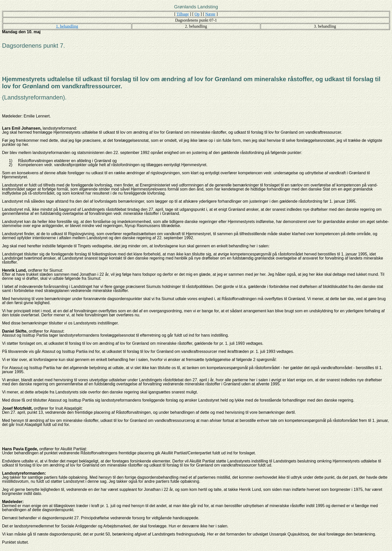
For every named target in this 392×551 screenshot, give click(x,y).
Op (197, 14)
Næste (210, 14)
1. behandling (67, 26)
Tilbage (183, 14)
